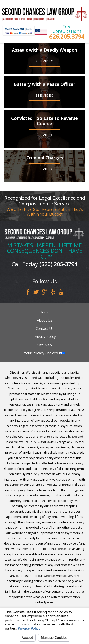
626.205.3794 (67, 36)
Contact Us (45, 328)
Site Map (45, 345)
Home (44, 312)
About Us (45, 320)
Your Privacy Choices (44, 353)
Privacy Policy (45, 336)
